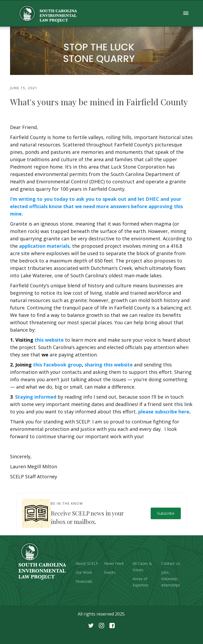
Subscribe (166, 513)
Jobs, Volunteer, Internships (171, 579)
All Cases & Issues (142, 567)
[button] (186, 13)
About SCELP (87, 563)
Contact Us (171, 563)
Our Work (84, 572)
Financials (84, 581)
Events (110, 572)
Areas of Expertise (140, 582)
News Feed (114, 563)
